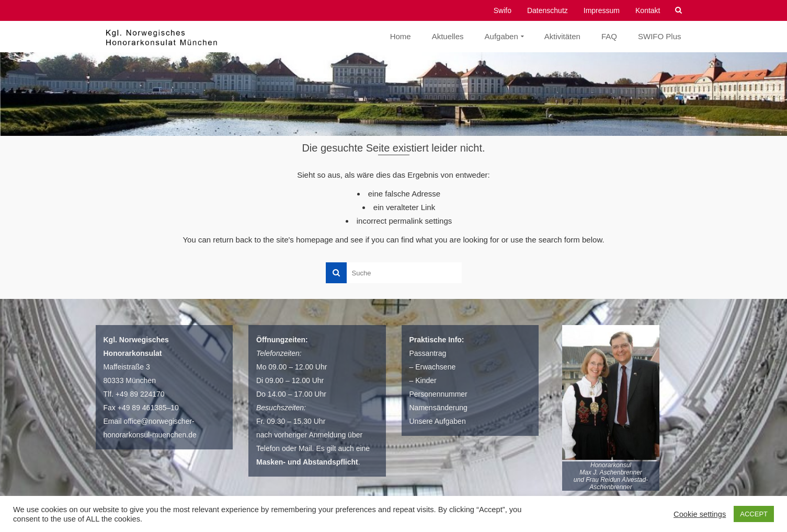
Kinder (426, 380)
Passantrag (428, 353)
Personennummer (438, 394)
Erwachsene (435, 367)
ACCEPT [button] (754, 514)
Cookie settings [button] (700, 514)
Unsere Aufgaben (438, 421)
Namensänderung (438, 408)
